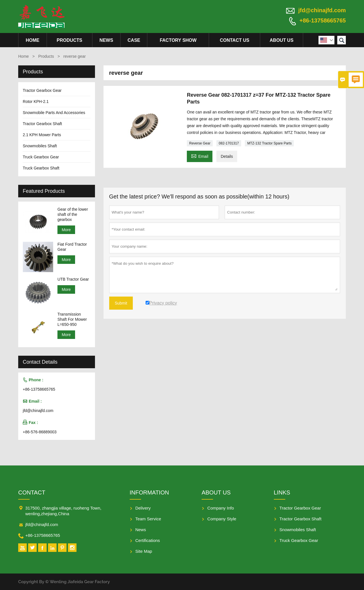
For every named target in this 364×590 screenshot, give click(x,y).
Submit (121, 303)
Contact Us (235, 40)
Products (69, 40)
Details (227, 156)
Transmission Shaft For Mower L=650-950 (72, 319)
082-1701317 (229, 143)
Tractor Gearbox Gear (42, 90)
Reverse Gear (200, 143)
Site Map (144, 551)
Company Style (222, 519)
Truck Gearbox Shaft (41, 168)
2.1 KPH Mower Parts (42, 135)
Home (32, 40)
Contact (32, 492)
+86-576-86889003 (40, 432)
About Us (282, 40)
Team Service (148, 519)
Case (134, 40)
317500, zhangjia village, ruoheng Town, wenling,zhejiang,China (63, 511)
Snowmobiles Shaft (40, 146)
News (106, 40)
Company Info (221, 508)
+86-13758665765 (323, 20)
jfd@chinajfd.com (322, 10)
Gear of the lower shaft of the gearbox (73, 214)
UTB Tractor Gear (73, 279)
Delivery (143, 508)
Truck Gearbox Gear (41, 157)
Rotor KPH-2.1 (36, 102)
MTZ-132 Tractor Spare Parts (269, 143)
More (66, 230)
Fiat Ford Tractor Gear (72, 247)
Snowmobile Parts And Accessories (54, 113)
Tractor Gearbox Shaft (42, 124)
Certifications (148, 540)
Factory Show (178, 40)
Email (200, 156)
